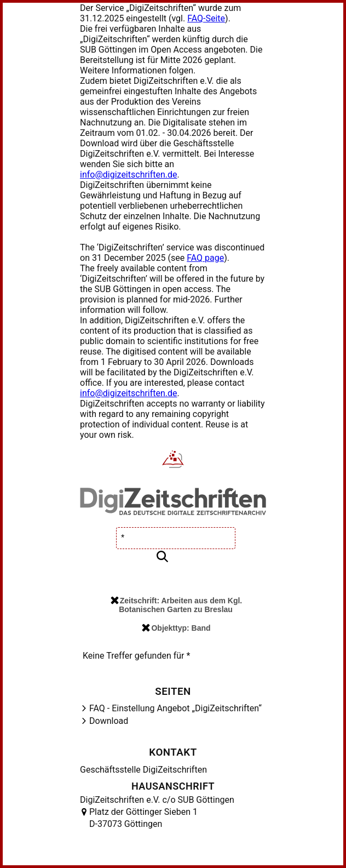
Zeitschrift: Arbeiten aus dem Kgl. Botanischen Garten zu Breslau (177, 605)
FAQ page (205, 258)
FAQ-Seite (206, 18)
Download (109, 721)
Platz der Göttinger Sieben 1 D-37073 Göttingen (143, 818)
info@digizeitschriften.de (129, 175)
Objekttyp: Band (176, 628)
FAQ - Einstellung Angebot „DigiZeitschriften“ (175, 708)
